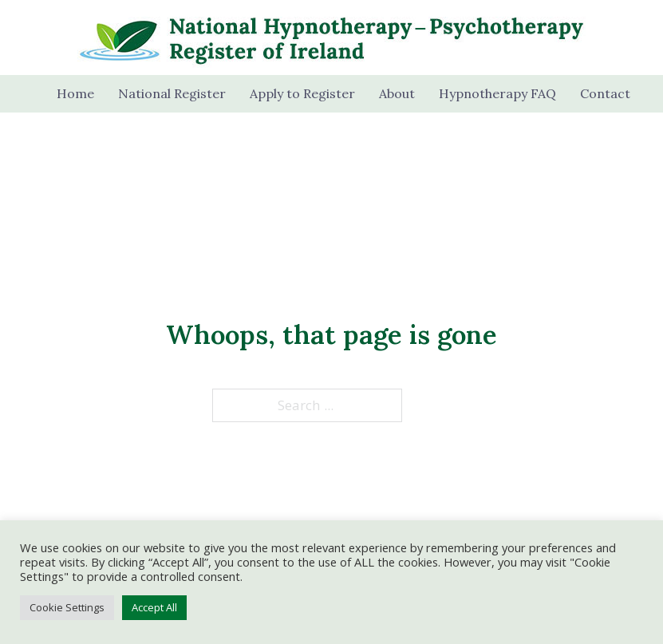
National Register (172, 93)
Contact (605, 93)
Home (75, 93)
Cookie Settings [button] (67, 607)
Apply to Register (302, 93)
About (397, 93)
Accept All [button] (154, 607)
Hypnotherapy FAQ (497, 93)
